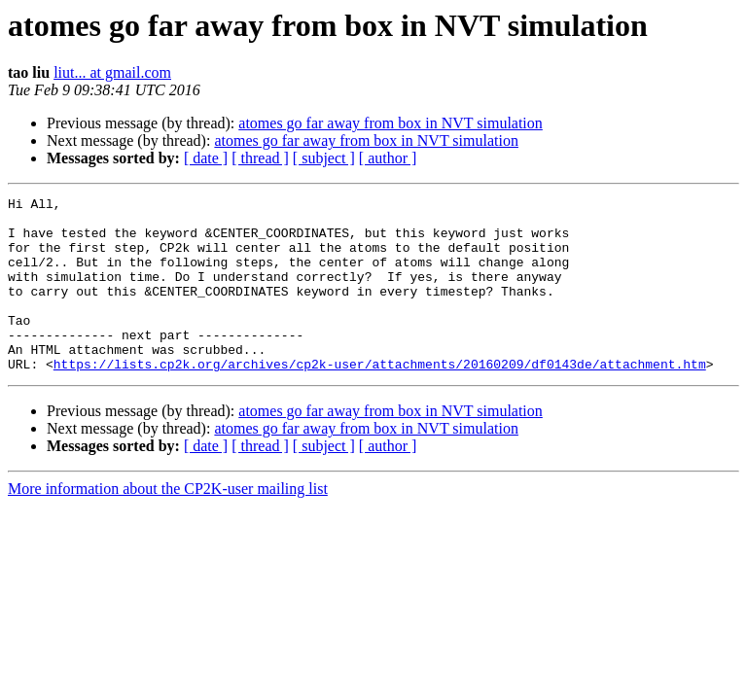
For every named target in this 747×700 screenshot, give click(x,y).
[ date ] (206, 158)
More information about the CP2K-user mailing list (168, 524)
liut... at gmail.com (112, 72)
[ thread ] (260, 158)
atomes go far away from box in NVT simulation (391, 123)
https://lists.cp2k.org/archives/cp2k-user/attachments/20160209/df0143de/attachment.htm (380, 399)
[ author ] (388, 158)
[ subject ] (324, 158)
